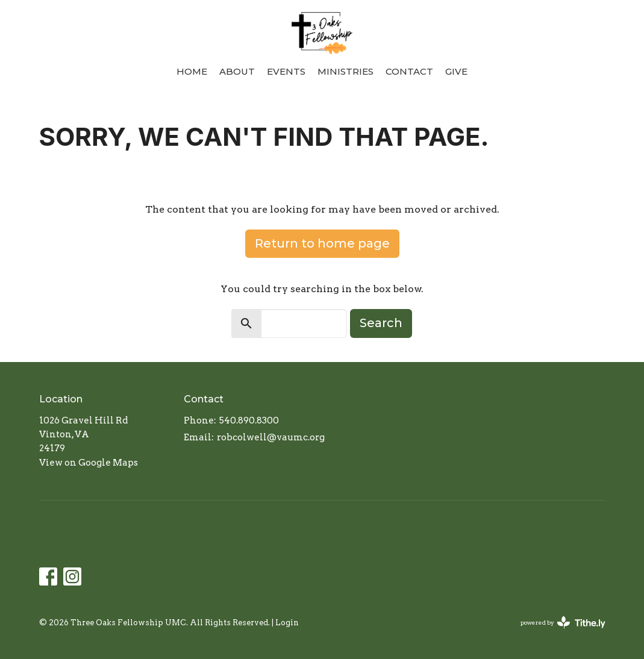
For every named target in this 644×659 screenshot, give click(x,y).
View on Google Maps (89, 463)
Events (286, 71)
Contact (409, 71)
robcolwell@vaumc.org (271, 437)
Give (456, 71)
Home (192, 71)
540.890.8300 (249, 420)
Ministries (345, 71)
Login (287, 623)
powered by (563, 623)
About (237, 71)
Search (381, 323)
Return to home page (322, 243)
